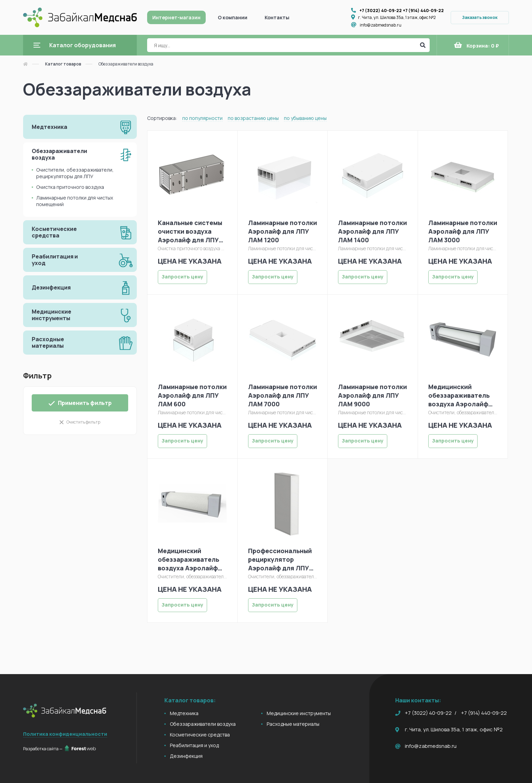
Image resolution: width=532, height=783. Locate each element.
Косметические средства (200, 735)
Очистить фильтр (83, 422)
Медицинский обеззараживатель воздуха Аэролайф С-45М (459, 396)
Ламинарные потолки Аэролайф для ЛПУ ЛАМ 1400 (372, 231)
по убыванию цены (305, 118)
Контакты (277, 17)
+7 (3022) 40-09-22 (381, 11)
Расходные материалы (293, 724)
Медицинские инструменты (299, 713)
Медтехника (184, 713)
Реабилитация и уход (194, 745)
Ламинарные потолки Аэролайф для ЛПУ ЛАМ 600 (192, 395)
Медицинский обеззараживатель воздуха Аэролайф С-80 (188, 560)
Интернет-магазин (176, 17)
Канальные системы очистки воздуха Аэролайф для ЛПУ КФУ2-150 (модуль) (190, 232)
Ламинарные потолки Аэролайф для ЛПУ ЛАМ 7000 (283, 395)
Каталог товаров (63, 64)
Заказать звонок (480, 17)
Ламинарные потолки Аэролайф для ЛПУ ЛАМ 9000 (372, 395)
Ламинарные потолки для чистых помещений (75, 201)
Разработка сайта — (59, 749)
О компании (233, 17)
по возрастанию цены (253, 118)
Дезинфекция (186, 756)
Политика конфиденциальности (65, 734)
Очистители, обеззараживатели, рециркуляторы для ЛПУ (75, 173)
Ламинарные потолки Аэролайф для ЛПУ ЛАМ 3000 (463, 231)
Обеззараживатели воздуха (203, 724)
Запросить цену (182, 277)
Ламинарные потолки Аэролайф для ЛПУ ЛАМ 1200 (283, 231)
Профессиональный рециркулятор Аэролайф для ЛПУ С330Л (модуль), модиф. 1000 (280, 560)
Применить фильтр (80, 403)
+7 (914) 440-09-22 (423, 11)
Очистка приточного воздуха (70, 187)
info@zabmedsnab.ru (381, 25)
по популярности (202, 118)
